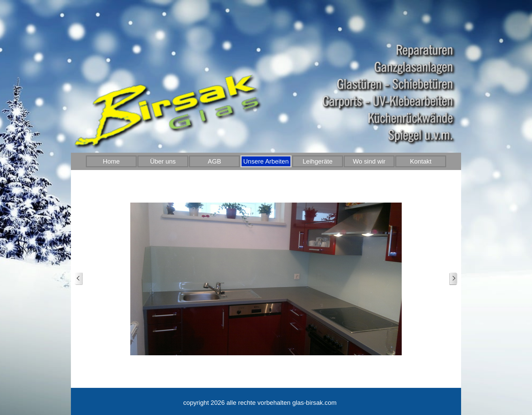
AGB (214, 161)
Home (111, 161)
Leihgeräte (318, 161)
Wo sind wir (369, 161)
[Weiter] (453, 279)
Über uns (163, 161)
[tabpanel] (260, 403)
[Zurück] (79, 279)
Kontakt (421, 161)
